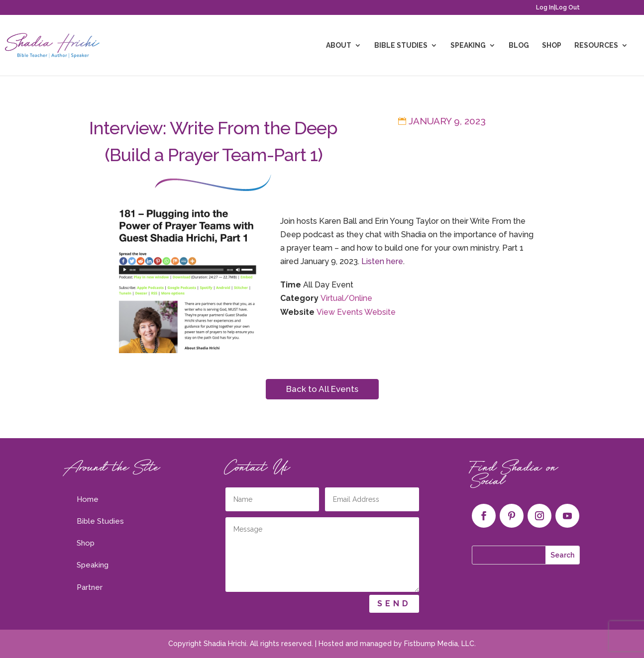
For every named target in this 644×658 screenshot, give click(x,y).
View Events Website (356, 312)
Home (88, 499)
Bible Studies (401, 46)
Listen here (382, 261)
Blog (519, 46)
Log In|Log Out (558, 8)
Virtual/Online (346, 298)
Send (394, 604)
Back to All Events (322, 389)
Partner (90, 587)
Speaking (468, 46)
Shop (552, 46)
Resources (596, 46)
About (339, 46)
